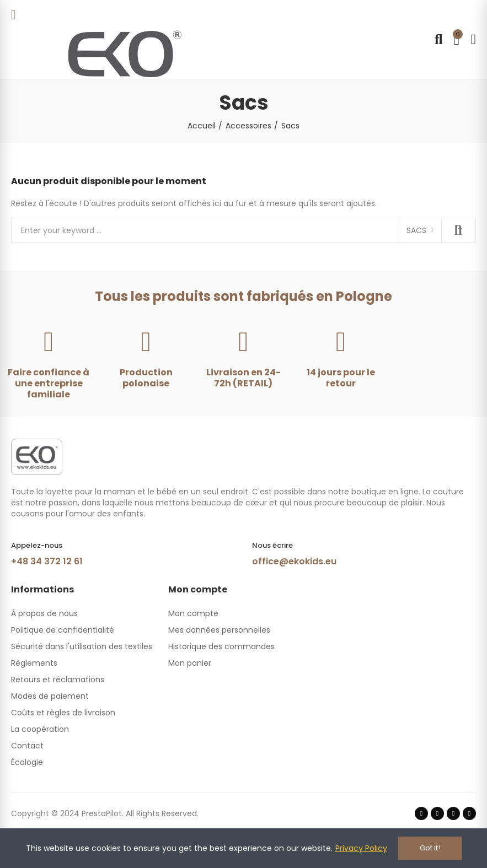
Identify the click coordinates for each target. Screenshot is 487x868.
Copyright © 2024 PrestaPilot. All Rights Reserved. (105, 813)
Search (458, 230)
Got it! (430, 848)
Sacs (416, 230)
